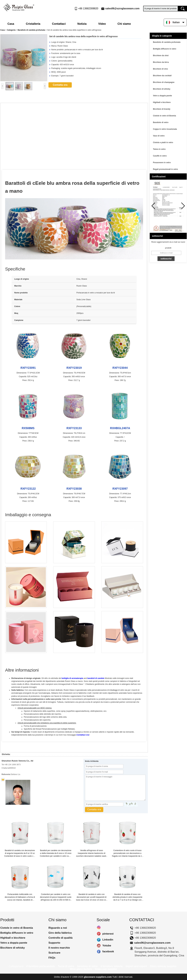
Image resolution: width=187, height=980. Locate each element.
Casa (11, 24)
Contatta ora (60, 85)
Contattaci (59, 24)
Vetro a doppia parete (162, 96)
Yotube (99, 946)
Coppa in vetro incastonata (165, 129)
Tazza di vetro (66, 966)
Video (102, 24)
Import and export (136, 966)
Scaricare (54, 953)
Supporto (54, 943)
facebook (99, 952)
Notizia (82, 24)
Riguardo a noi (58, 928)
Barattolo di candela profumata (31, 30)
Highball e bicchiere (162, 102)
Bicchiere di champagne (164, 82)
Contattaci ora (83, 735)
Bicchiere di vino (160, 69)
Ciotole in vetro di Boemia (164, 116)
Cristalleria (33, 24)
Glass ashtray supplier (163, 966)
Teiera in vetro (159, 149)
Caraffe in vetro (160, 156)
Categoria (11, 30)
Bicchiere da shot (161, 56)
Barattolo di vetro (161, 122)
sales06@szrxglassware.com (122, 8)
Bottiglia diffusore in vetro (165, 49)
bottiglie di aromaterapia (72, 678)
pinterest (99, 934)
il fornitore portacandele (40, 966)
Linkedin (99, 940)
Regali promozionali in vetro (165, 169)
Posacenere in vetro (162, 163)
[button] (183, 206)
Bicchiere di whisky (162, 89)
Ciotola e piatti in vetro (163, 142)
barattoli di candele (96, 678)
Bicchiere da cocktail (162, 76)
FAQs (52, 958)
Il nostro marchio (59, 948)
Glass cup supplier (106, 969)
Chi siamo (124, 24)
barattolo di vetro (87, 966)
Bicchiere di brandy (162, 109)
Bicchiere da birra (161, 62)
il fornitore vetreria (112, 966)
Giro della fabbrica (60, 933)
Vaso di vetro (159, 136)
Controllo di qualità (60, 938)
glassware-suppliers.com (98, 977)
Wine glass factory (81, 969)
